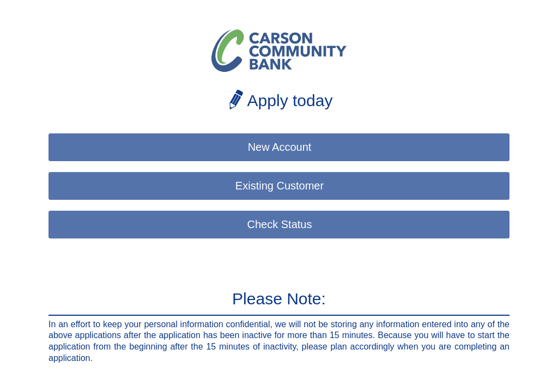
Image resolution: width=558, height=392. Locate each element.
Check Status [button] (280, 224)
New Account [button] (280, 147)
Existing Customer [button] (280, 186)
